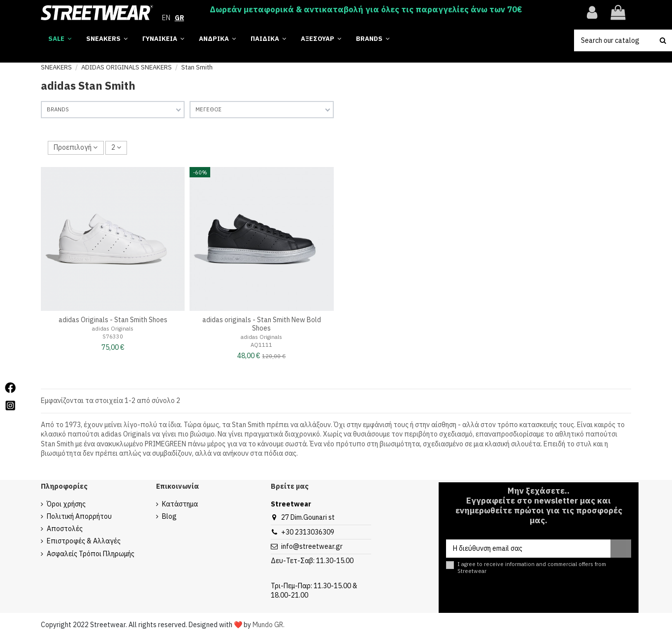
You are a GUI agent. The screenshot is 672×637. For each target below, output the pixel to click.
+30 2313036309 (308, 532)
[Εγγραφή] (621, 549)
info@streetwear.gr (312, 546)
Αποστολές (65, 529)
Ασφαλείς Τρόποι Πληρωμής (91, 554)
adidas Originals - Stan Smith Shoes (113, 320)
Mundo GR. (269, 625)
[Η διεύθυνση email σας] (528, 549)
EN (166, 18)
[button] (373, 39)
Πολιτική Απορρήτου (79, 516)
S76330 (113, 336)
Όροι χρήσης (66, 504)
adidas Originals (113, 329)
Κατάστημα (180, 504)
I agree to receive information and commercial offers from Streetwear (532, 568)
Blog (169, 516)
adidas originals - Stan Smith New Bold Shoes (262, 324)
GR (179, 18)
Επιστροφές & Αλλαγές (84, 541)
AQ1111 (261, 345)
